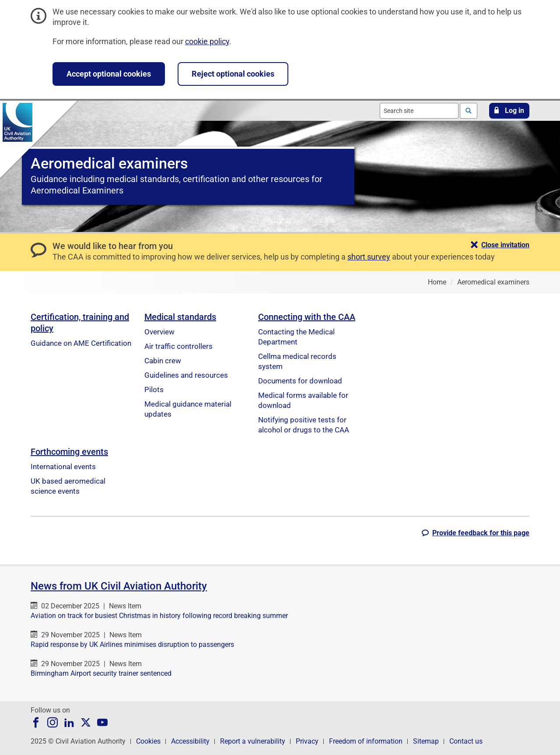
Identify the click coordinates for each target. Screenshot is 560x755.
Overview (159, 332)
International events (63, 467)
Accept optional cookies (109, 74)
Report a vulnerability (253, 741)
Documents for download (300, 381)
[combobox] (419, 111)
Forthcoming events (69, 452)
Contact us (466, 741)
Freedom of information (366, 741)
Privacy (307, 741)
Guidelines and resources (186, 375)
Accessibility (190, 741)
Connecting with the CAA (307, 317)
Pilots (154, 390)
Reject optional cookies (233, 74)
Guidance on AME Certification (81, 343)
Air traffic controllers (178, 346)
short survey (369, 257)
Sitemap (426, 741)
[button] (509, 111)
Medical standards (180, 317)
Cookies (148, 741)
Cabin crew (163, 361)
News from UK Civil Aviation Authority (119, 586)
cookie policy (207, 41)
